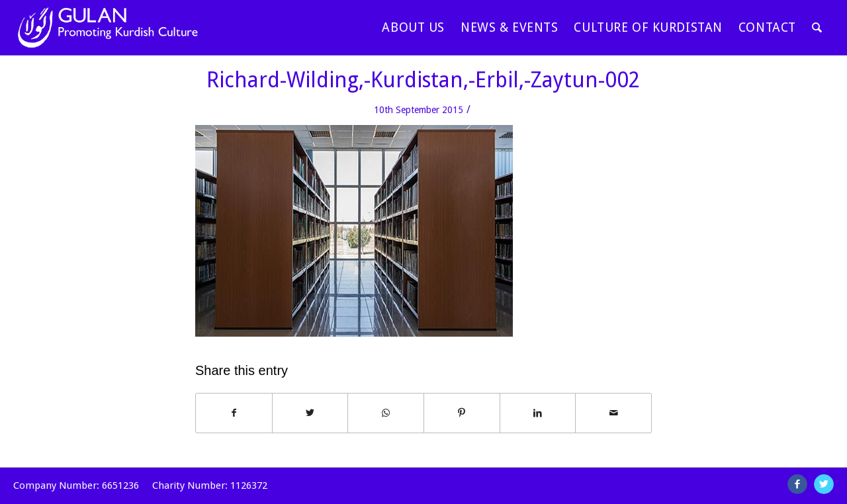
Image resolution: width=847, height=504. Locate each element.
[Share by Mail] (613, 413)
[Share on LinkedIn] (538, 413)
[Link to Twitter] (824, 484)
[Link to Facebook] (797, 484)
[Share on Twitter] (310, 413)
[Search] (817, 27)
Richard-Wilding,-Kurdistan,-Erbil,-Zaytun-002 (423, 80)
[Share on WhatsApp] (386, 413)
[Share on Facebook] (234, 413)
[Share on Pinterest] (462, 413)
